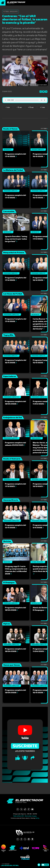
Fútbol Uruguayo (10, 12)
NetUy (37, 818)
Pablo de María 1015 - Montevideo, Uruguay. (25, 816)
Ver (44, 129)
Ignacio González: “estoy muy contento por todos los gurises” (16, 239)
